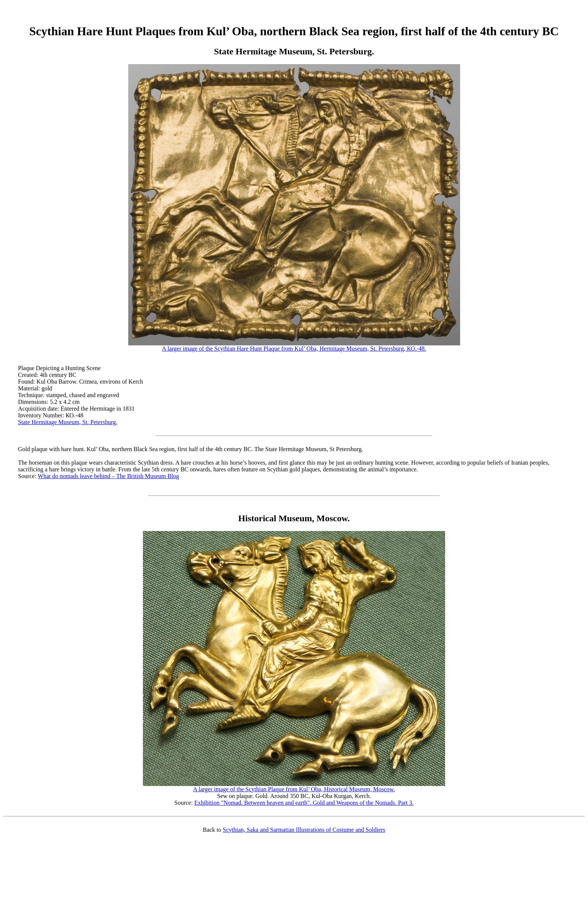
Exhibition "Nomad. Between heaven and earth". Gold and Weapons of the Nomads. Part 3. (304, 803)
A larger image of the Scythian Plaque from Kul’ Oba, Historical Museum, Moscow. (294, 787)
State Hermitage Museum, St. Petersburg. (68, 422)
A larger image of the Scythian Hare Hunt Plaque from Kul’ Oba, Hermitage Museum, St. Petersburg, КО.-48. (294, 346)
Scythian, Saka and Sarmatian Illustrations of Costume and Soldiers (304, 830)
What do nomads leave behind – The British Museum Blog (109, 476)
